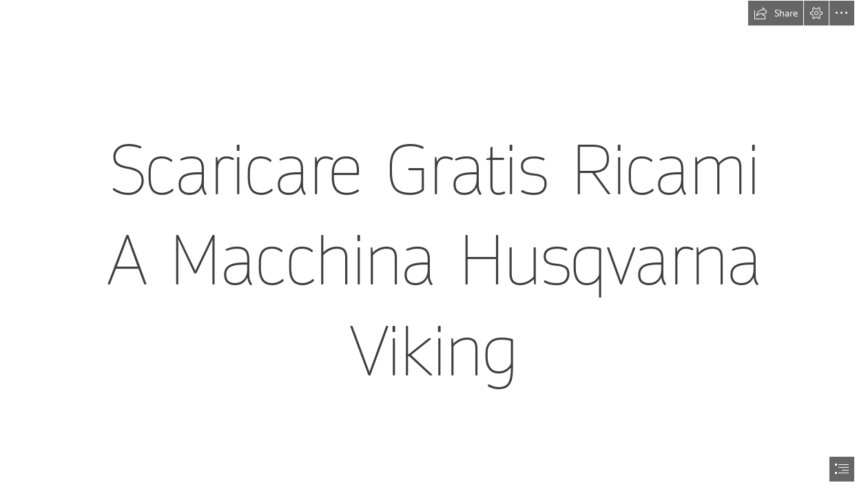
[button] (776, 13)
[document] (434, 248)
